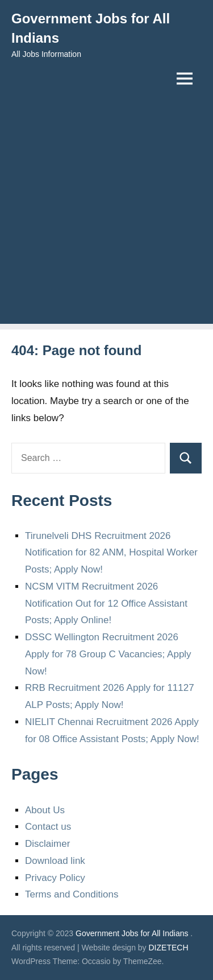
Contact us (48, 827)
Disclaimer (47, 844)
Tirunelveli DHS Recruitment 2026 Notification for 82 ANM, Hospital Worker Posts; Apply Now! (111, 553)
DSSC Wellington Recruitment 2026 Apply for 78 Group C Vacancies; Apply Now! (108, 654)
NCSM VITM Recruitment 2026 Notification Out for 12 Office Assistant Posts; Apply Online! (106, 604)
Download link (55, 861)
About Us (45, 810)
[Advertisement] (106, 217)
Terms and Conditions (72, 894)
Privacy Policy (55, 878)
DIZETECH (169, 948)
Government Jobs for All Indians (132, 933)
